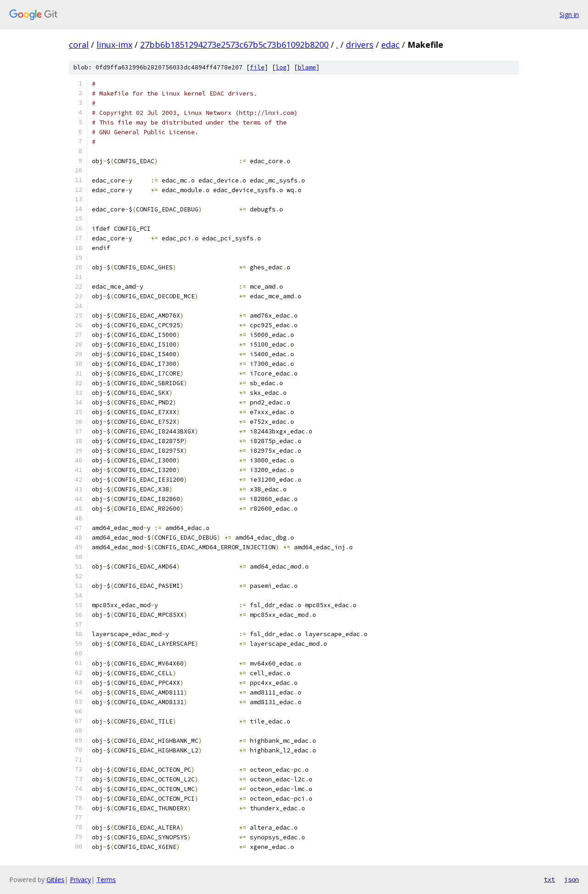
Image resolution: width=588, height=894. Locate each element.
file (257, 67)
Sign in (569, 14)
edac (390, 45)
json (571, 879)
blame (307, 67)
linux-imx (114, 45)
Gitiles (55, 880)
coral (79, 45)
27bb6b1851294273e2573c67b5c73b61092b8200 (234, 45)
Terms (106, 880)
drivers (360, 45)
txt (549, 879)
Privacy (80, 880)
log (281, 67)
